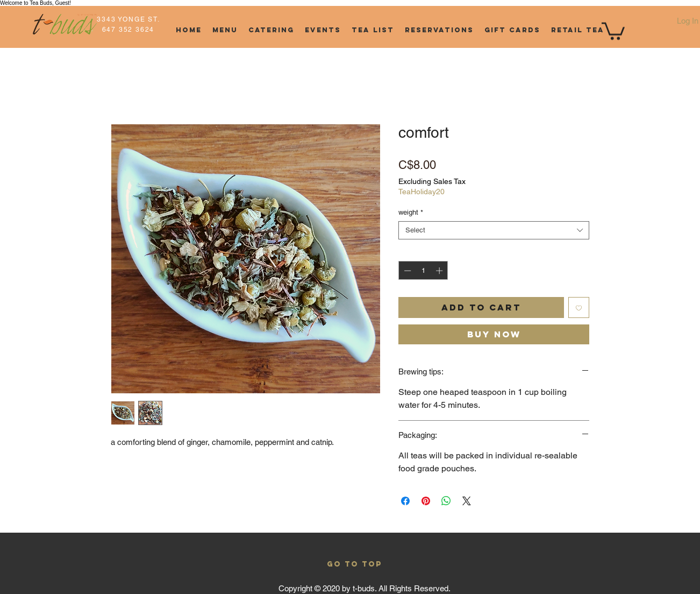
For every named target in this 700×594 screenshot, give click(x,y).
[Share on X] (467, 501)
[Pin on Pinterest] (426, 501)
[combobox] (494, 230)
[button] (613, 30)
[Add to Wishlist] (579, 307)
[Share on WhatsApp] (446, 501)
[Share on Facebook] (405, 501)
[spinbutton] (423, 271)
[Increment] (440, 271)
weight (411, 212)
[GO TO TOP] (354, 564)
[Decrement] (406, 271)
